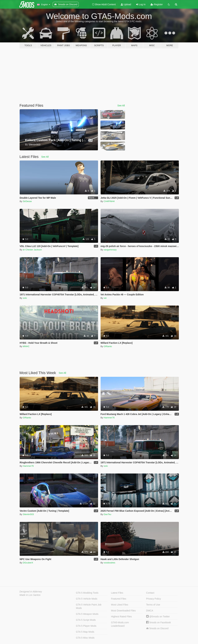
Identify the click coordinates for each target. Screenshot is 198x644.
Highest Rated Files (121, 617)
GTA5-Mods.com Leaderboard (120, 624)
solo (25, 298)
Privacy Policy (154, 599)
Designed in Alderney (31, 592)
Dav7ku (107, 514)
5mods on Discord (157, 628)
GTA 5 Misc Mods (85, 638)
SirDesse (27, 201)
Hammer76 (109, 418)
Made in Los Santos (30, 595)
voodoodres (109, 563)
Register (157, 4)
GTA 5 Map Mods (85, 632)
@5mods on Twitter (158, 617)
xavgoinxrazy (110, 250)
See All (121, 106)
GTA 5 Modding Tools (87, 593)
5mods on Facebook (159, 622)
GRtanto (108, 346)
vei (105, 298)
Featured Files (119, 599)
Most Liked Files (120, 605)
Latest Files (117, 593)
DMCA (150, 611)
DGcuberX (28, 563)
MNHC (26, 346)
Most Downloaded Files (123, 611)
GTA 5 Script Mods (86, 620)
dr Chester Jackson (32, 250)
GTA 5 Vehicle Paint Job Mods (89, 606)
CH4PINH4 (109, 201)
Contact (150, 593)
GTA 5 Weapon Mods (87, 614)
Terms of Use (153, 605)
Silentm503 (28, 514)
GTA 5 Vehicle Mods (87, 599)
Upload (126, 4)
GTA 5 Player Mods (86, 626)
